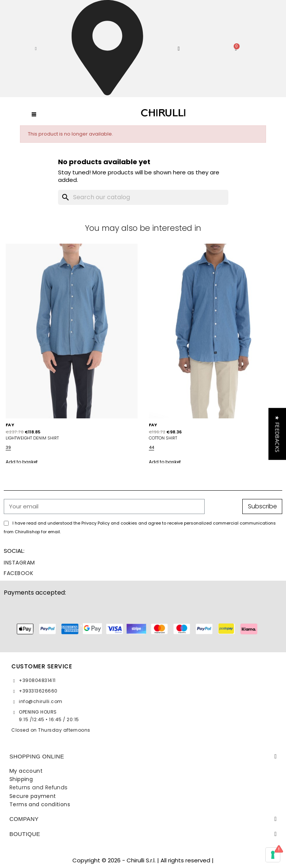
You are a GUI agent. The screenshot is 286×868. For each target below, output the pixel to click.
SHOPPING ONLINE (37, 756)
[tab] (143, 757)
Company (24, 819)
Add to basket (22, 462)
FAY (10, 425)
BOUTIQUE (25, 834)
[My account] (179, 49)
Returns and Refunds (39, 787)
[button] (36, 49)
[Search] (143, 197)
